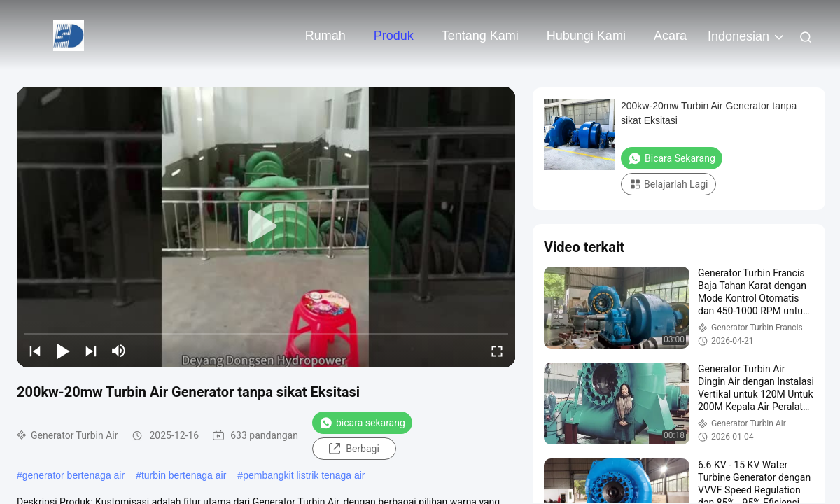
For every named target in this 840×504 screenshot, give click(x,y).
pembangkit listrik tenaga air (304, 475)
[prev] (35, 351)
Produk (394, 36)
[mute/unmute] (119, 351)
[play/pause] (63, 351)
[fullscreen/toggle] (497, 351)
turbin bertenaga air (184, 475)
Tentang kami (480, 36)
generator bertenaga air (73, 475)
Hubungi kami (586, 36)
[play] (266, 227)
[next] (91, 351)
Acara (670, 36)
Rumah (325, 36)
